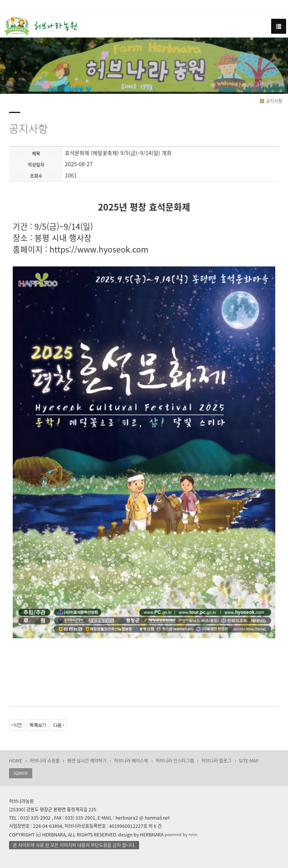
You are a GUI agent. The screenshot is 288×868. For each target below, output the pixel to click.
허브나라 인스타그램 (175, 761)
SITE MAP (249, 761)
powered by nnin (181, 834)
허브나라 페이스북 (131, 761)
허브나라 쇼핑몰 (45, 761)
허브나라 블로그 (216, 761)
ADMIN (21, 773)
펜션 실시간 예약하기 (87, 761)
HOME (16, 761)
